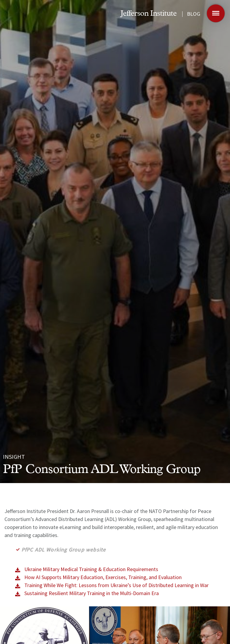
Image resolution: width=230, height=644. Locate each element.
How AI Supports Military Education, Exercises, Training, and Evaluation (103, 577)
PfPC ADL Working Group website (65, 550)
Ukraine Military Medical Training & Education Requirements (91, 569)
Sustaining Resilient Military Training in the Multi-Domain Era (92, 593)
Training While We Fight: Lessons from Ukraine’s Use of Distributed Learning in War (116, 585)
